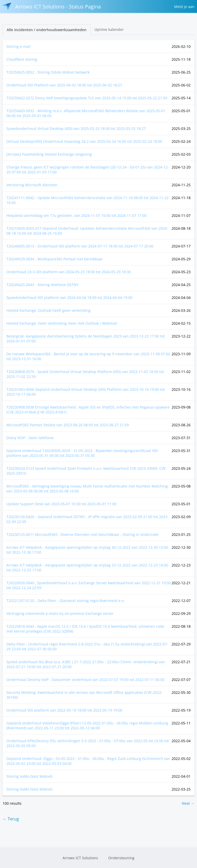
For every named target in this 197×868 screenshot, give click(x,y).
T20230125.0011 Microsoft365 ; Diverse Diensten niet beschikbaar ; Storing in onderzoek (82, 534)
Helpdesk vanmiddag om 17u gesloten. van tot (76, 215)
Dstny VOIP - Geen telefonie (30, 438)
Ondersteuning (121, 858)
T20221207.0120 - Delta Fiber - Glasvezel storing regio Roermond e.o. (66, 601)
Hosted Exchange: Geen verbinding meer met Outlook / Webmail (62, 323)
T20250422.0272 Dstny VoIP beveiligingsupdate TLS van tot (87, 98)
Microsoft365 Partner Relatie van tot (68, 425)
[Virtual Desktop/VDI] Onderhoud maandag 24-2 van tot (84, 141)
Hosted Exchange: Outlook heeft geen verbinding (48, 310)
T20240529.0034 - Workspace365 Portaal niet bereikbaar (55, 259)
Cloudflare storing (22, 59)
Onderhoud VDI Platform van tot (64, 85)
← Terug (11, 819)
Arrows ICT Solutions (80, 858)
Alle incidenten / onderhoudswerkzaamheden (47, 30)
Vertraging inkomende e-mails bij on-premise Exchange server (60, 613)
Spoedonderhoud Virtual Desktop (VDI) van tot (76, 129)
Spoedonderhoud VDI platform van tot (69, 298)
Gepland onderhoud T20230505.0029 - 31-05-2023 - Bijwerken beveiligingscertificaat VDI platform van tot (82, 453)
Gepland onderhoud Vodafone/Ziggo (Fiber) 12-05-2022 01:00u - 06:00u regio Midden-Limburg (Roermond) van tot (87, 725)
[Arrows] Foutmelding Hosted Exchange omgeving (49, 154)
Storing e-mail (18, 46)
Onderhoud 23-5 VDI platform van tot (69, 272)
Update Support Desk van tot (61, 504)
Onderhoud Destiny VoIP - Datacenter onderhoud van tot (85, 680)
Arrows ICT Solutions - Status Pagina (52, 6)
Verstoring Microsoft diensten (32, 185)
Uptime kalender (109, 29)
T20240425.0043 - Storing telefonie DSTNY (42, 285)
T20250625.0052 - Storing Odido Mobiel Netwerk (48, 72)
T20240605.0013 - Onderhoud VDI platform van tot (80, 246)
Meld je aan (184, 7)
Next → (188, 803)
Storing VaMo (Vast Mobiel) (29, 776)
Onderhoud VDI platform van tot (64, 710)
